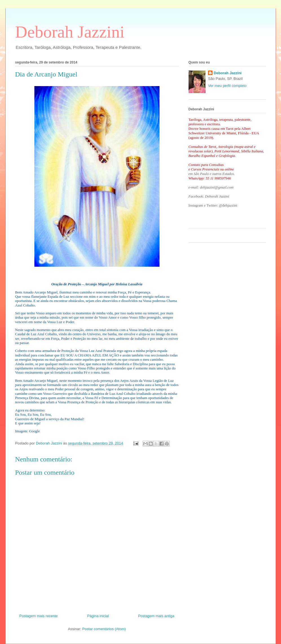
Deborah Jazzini (70, 32)
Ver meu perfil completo (227, 86)
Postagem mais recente (39, 616)
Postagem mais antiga (156, 616)
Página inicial (98, 616)
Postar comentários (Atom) (104, 629)
